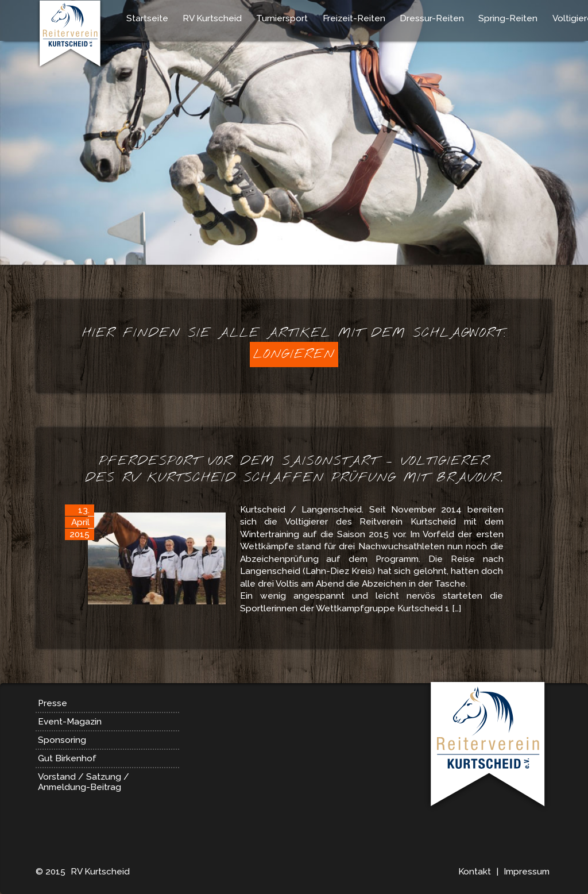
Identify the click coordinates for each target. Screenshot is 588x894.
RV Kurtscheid (212, 18)
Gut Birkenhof (67, 758)
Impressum (527, 872)
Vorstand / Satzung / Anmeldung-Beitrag (84, 782)
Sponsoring (62, 740)
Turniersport (282, 18)
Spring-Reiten (508, 18)
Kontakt (475, 872)
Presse (53, 703)
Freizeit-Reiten (354, 18)
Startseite (147, 18)
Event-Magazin (70, 722)
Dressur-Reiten (432, 18)
